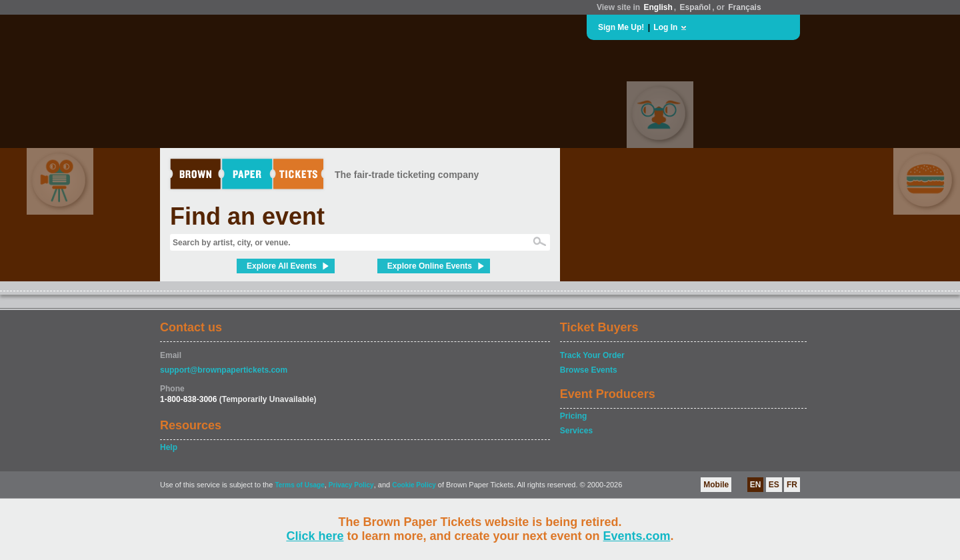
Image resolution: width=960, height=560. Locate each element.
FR (792, 485)
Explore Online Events (430, 266)
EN (756, 485)
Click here (315, 536)
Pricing (574, 416)
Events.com (637, 536)
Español (696, 7)
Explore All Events (282, 266)
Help (169, 447)
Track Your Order (592, 355)
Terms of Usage (299, 485)
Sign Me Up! (621, 27)
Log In (665, 27)
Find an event (247, 216)
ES (774, 485)
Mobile (716, 485)
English (658, 7)
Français (744, 7)
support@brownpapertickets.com (224, 370)
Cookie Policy (414, 485)
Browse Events (589, 370)
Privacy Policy (351, 485)
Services (576, 431)
